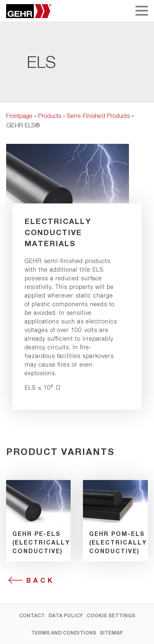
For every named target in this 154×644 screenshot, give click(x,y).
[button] (15, 629)
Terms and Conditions (64, 633)
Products (50, 115)
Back (40, 580)
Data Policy (66, 615)
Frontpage (19, 115)
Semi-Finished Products (98, 115)
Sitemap (111, 633)
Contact (32, 615)
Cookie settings (111, 615)
